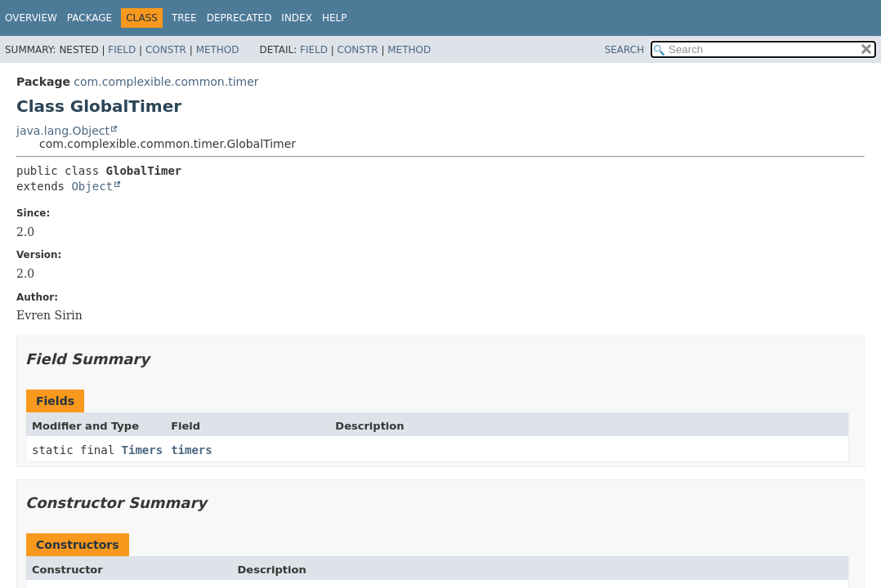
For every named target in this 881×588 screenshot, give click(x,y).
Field (122, 50)
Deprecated (239, 18)
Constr (166, 50)
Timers (143, 450)
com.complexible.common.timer (166, 82)
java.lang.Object (63, 131)
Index (297, 18)
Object (92, 186)
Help (335, 18)
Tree (184, 18)
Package (89, 18)
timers (192, 450)
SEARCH (625, 50)
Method (218, 50)
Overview (31, 18)
